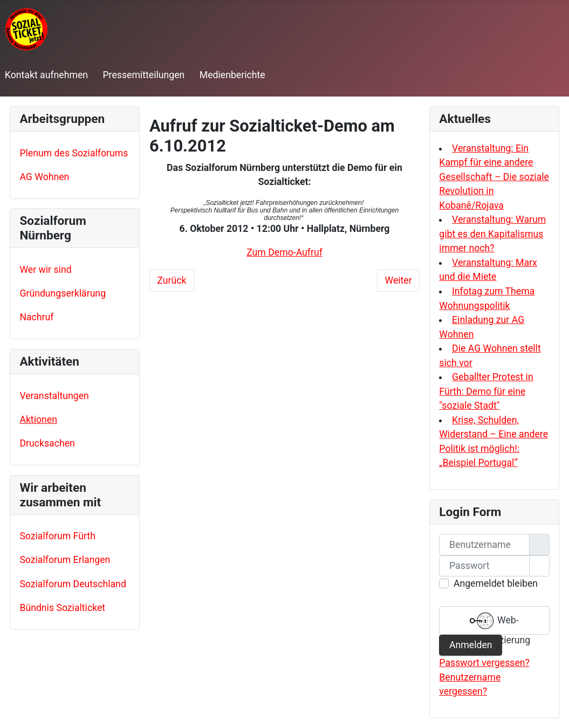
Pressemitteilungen (143, 75)
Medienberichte (232, 75)
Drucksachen (47, 443)
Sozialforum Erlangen (65, 560)
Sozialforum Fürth (57, 536)
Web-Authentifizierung (495, 622)
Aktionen (38, 420)
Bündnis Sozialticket (62, 608)
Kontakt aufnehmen (46, 75)
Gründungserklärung (63, 293)
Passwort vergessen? (484, 663)
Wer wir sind (45, 270)
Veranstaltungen (54, 396)
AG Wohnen (44, 177)
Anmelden (471, 645)
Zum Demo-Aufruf (284, 252)
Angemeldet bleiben (496, 583)
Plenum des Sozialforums (74, 153)
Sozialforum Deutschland (73, 584)
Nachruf (36, 317)
